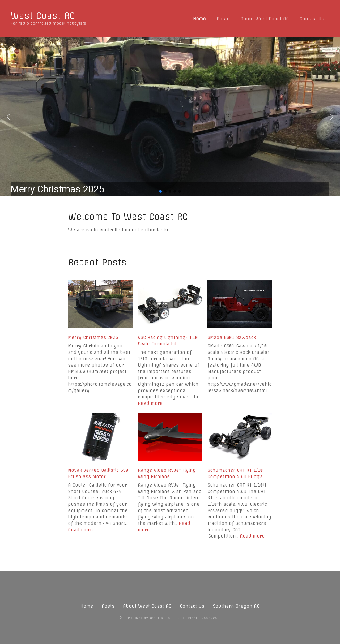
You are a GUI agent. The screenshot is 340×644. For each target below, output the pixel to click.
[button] (170, 117)
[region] (170, 117)
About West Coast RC (265, 19)
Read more (150, 403)
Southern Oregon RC (236, 606)
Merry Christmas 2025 (93, 337)
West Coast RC (43, 16)
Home (199, 19)
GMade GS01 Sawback (232, 337)
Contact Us (312, 19)
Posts (223, 19)
